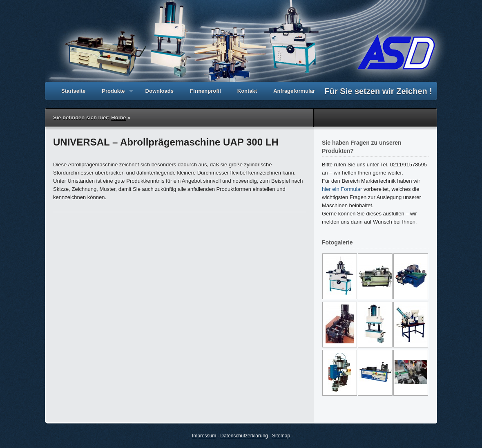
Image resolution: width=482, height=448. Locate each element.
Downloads (160, 91)
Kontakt (247, 91)
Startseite (73, 91)
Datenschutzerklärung (244, 436)
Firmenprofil (205, 91)
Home (118, 118)
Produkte (113, 94)
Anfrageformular (294, 91)
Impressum (204, 436)
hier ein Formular (342, 189)
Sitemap (281, 436)
